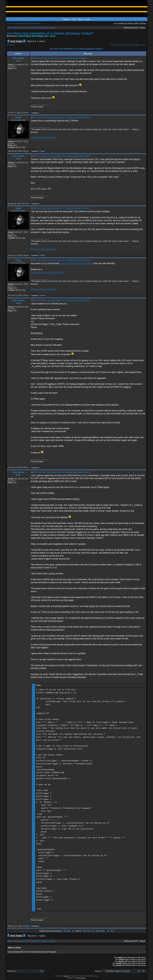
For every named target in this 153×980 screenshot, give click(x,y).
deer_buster (50, 36)
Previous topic (116, 45)
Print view (11, 45)
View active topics (34, 24)
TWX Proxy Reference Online (44, 137)
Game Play (24, 28)
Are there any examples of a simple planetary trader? (50, 33)
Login (88, 19)
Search (81, 19)
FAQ (74, 19)
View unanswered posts (16, 24)
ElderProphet (24, 36)
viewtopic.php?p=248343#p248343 (47, 272)
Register (66, 19)
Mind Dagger (37, 36)
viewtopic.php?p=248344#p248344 (77, 263)
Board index (13, 28)
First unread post (130, 45)
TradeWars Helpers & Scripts (43, 28)
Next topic (142, 45)
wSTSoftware (81, 978)
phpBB (66, 976)
